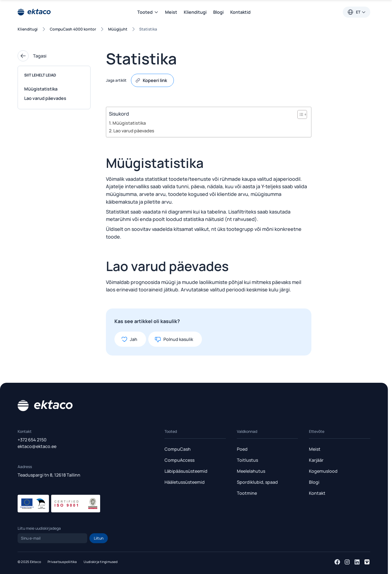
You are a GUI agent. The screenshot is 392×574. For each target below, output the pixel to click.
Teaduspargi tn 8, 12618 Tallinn (49, 475)
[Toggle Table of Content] (299, 114)
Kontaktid (240, 12)
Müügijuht (118, 29)
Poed (242, 449)
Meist (171, 12)
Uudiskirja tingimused (101, 562)
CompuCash (178, 449)
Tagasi (32, 56)
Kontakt (317, 493)
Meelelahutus (251, 471)
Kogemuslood (323, 471)
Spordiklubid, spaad (257, 482)
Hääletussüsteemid (185, 482)
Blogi (218, 12)
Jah (129, 339)
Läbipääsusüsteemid (186, 471)
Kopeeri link (151, 80)
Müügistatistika (41, 89)
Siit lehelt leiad (40, 75)
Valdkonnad (247, 431)
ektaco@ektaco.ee (37, 446)
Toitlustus (247, 460)
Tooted (148, 12)
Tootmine (247, 493)
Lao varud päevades (45, 98)
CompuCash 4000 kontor (73, 29)
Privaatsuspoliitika (62, 562)
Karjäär (316, 460)
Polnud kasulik (174, 339)
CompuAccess (179, 460)
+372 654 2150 (32, 440)
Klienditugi (195, 12)
